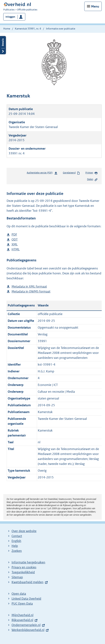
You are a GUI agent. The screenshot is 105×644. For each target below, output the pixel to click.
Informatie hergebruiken (28, 562)
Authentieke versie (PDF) (42, 173)
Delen (92, 179)
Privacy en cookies (24, 567)
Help (15, 546)
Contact (17, 536)
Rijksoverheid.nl (22, 620)
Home (7, 29)
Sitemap (17, 577)
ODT (15, 239)
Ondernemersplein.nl (26, 625)
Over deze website (24, 531)
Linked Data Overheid (26, 599)
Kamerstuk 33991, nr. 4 (28, 29)
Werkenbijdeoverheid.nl (28, 630)
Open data (19, 594)
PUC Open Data (22, 604)
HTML (16, 249)
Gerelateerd (71, 173)
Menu (95, 6)
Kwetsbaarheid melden (27, 582)
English (16, 541)
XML (15, 244)
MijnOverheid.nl (22, 615)
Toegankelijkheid (23, 572)
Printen (92, 173)
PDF (14, 235)
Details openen (3, 45)
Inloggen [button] (10, 17)
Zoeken (17, 551)
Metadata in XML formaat (29, 287)
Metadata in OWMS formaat (31, 292)
